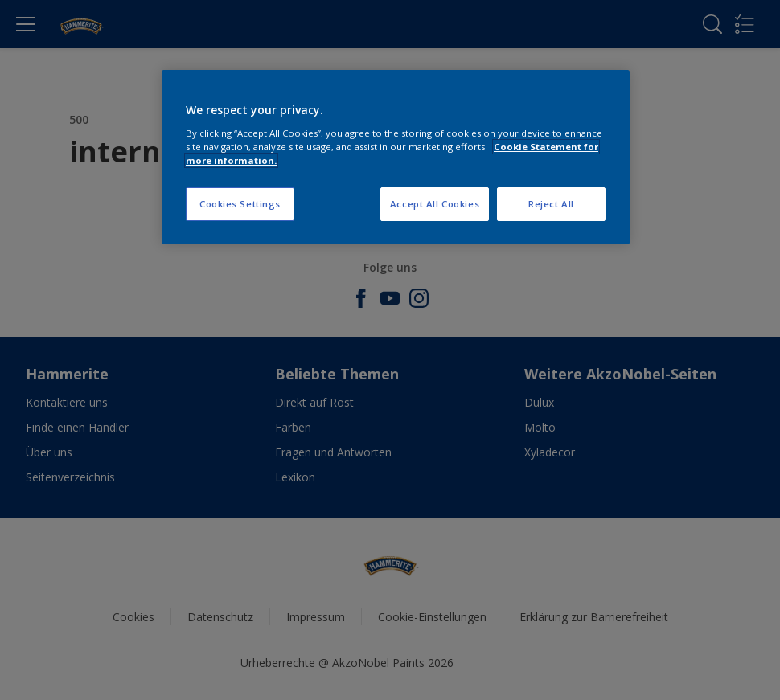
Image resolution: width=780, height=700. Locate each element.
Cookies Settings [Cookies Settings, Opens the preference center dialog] (240, 204)
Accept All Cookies (435, 204)
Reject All (551, 204)
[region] (396, 157)
